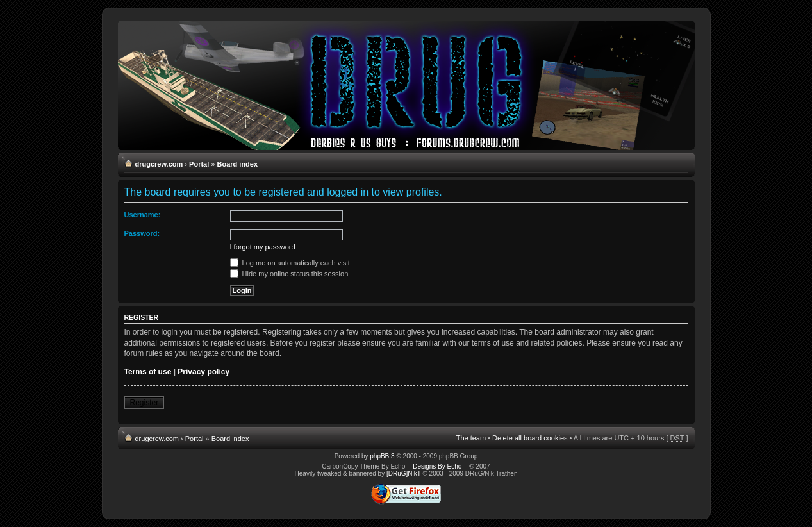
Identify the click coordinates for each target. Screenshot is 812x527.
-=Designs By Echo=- (437, 466)
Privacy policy (203, 372)
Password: (142, 233)
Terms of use (148, 372)
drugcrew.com (159, 164)
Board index (238, 164)
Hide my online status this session (289, 274)
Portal (199, 164)
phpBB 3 (382, 456)
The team (471, 438)
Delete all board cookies (530, 438)
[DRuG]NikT (404, 473)
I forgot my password (263, 247)
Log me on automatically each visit (290, 263)
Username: (143, 215)
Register (145, 403)
